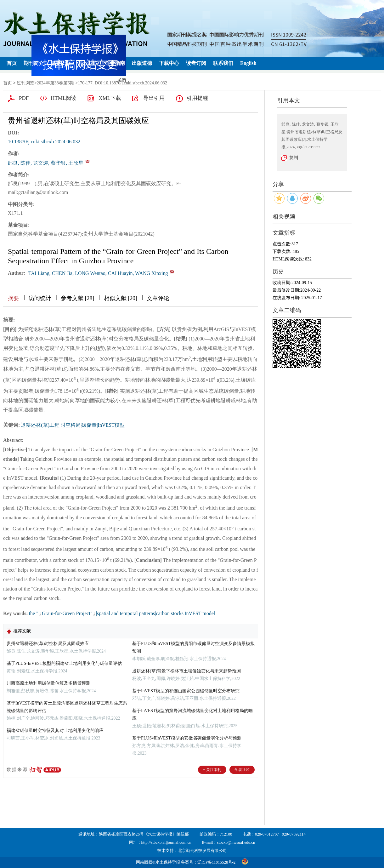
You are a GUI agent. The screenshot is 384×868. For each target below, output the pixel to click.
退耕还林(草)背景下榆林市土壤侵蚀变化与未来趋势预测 (186, 671)
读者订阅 (196, 63)
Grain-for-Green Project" (67, 613)
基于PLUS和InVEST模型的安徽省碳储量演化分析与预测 (187, 738)
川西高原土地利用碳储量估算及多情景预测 (48, 683)
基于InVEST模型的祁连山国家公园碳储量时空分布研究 (186, 691)
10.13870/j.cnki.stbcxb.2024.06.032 (44, 142)
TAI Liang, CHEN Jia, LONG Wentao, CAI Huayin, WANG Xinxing (98, 273)
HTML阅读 (64, 98)
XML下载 (110, 98)
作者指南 (115, 63)
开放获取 (88, 63)
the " (34, 613)
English (248, 63)
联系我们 (223, 63)
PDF (24, 98)
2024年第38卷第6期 (56, 83)
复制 (294, 158)
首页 (12, 63)
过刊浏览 (25, 83)
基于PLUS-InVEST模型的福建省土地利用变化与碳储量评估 (64, 663)
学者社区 (242, 770)
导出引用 (154, 98)
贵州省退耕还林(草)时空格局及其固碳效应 (48, 644)
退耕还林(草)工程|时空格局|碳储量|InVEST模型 (73, 425)
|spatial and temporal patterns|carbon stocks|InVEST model (156, 613)
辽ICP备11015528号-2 (217, 862)
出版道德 (142, 63)
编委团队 (61, 63)
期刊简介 (34, 63)
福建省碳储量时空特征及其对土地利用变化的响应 (55, 731)
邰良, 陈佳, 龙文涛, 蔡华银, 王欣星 (46, 163)
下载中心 (169, 63)
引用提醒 (197, 98)
